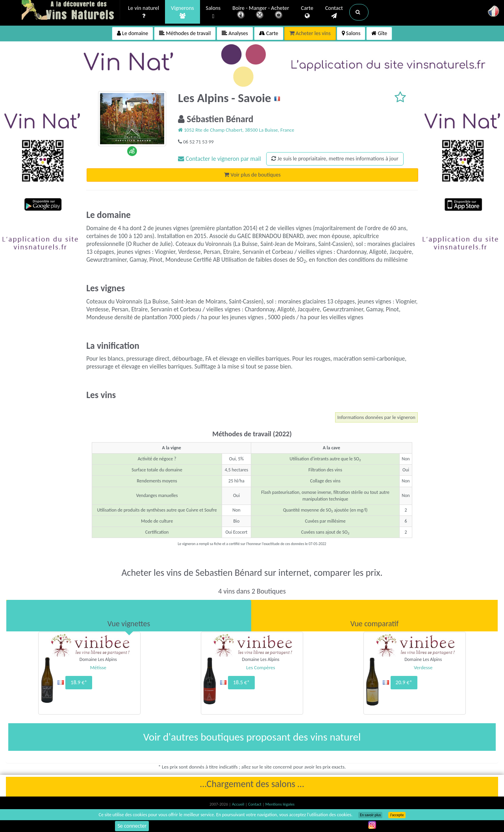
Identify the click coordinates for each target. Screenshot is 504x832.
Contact (334, 12)
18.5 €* (241, 682)
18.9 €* (79, 682)
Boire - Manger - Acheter (261, 13)
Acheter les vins (310, 33)
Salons (213, 12)
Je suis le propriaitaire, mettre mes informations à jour (335, 159)
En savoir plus (370, 815)
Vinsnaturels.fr (71, 11)
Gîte (379, 33)
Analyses (235, 33)
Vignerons (183, 12)
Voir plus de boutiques (252, 175)
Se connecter (132, 826)
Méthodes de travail (185, 33)
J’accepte (397, 815)
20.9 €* (404, 682)
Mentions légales (280, 804)
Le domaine (132, 33)
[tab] (129, 616)
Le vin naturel (144, 12)
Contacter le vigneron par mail (220, 159)
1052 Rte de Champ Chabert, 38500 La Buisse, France (236, 130)
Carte (307, 12)
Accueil (239, 804)
